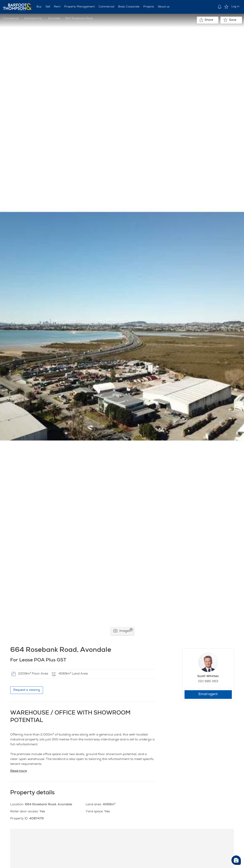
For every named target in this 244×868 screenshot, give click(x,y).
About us (164, 7)
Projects (149, 7)
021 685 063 (208, 682)
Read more (19, 771)
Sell (48, 7)
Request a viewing (27, 690)
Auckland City (33, 19)
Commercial (106, 7)
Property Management (79, 7)
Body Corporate (129, 7)
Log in (235, 7)
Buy (39, 7)
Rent (57, 7)
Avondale (54, 19)
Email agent (208, 694)
